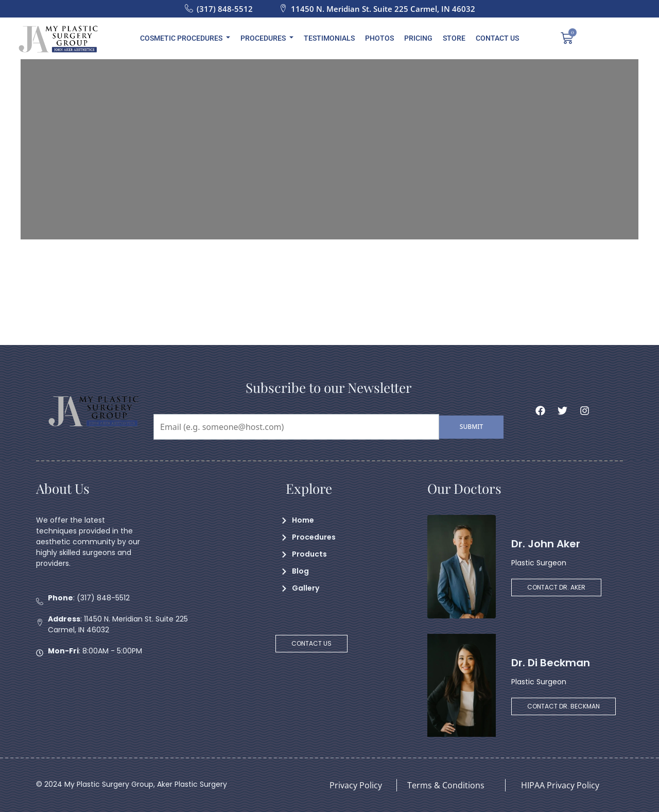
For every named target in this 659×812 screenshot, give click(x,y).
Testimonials (329, 38)
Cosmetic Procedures (185, 38)
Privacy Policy (356, 785)
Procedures (267, 38)
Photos (379, 38)
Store (454, 38)
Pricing (418, 38)
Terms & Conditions (446, 785)
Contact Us (497, 38)
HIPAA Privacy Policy (560, 785)
